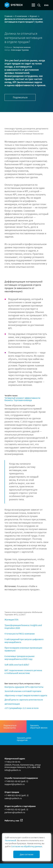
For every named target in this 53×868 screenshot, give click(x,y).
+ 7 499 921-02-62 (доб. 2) (17, 795)
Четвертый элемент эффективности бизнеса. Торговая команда (22, 399)
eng (46, 5)
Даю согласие (27, 854)
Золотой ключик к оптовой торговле (23, 691)
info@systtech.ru (13, 770)
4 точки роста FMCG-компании (20, 634)
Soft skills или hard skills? (17, 665)
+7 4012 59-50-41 (13, 762)
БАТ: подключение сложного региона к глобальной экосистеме (23, 672)
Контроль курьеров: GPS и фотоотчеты (24, 687)
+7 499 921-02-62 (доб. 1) (16, 781)
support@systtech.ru (15, 784)
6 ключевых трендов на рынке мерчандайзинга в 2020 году (20, 658)
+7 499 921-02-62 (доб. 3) (16, 809)
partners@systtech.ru (15, 812)
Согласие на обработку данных (26, 846)
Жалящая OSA (11, 619)
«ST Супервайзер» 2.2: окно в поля (21, 708)
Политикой (11, 840)
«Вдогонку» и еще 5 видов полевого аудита (26, 695)
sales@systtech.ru (13, 798)
